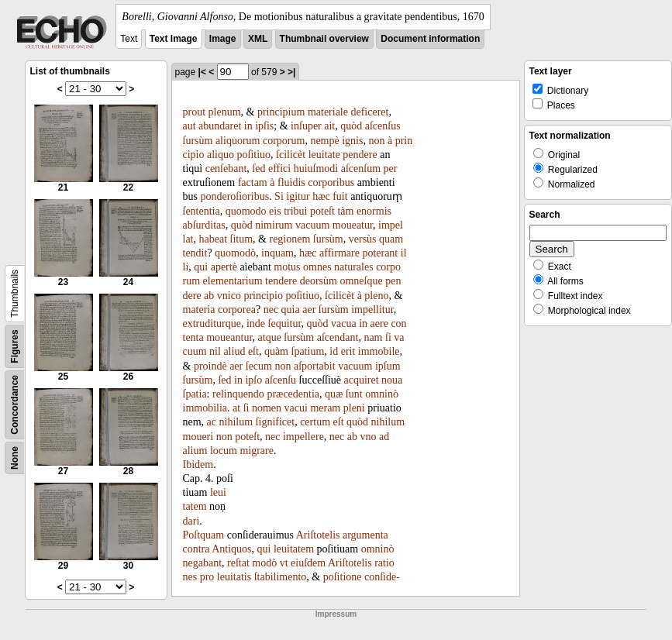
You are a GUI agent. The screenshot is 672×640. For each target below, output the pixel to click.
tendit (195, 253)
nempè (324, 141)
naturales (354, 267)
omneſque (361, 281)
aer (309, 310)
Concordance (15, 405)
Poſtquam (204, 535)
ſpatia (195, 394)
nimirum (274, 225)
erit (348, 351)
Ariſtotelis (318, 535)
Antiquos (231, 549)
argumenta (365, 535)
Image (223, 39)
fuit (340, 196)
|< (202, 72)
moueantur (229, 337)
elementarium (233, 281)
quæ (334, 394)
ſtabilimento (281, 577)
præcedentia (293, 394)
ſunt (354, 394)
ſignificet (276, 422)
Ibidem (198, 465)
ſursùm (198, 141)
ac (212, 422)
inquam (277, 253)
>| (291, 72)
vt (284, 563)
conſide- (382, 577)
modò (264, 563)
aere (379, 323)
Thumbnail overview (324, 39)
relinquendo (238, 394)
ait (329, 126)
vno (369, 437)
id (334, 351)
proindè (210, 366)
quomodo (246, 211)
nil (215, 351)
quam (391, 239)
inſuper (306, 126)
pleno (376, 296)
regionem (289, 239)
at (236, 408)
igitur (298, 196)
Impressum (336, 614)
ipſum (388, 366)
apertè (224, 267)
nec (271, 310)
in (248, 126)
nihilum (236, 422)
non (376, 141)
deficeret (369, 112)
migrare (257, 451)
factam (253, 182)
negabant (203, 563)
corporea (237, 310)
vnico (229, 296)
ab (209, 296)
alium (195, 451)
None (15, 458)
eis (275, 211)
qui (201, 267)
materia (199, 310)
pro (207, 577)
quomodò (235, 253)
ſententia (202, 211)
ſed (258, 169)
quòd (351, 126)
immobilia (205, 408)
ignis (352, 141)
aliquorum (238, 141)
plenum (225, 112)
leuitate (324, 155)
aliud (234, 351)
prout (195, 112)
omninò (382, 394)
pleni (354, 408)
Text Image (174, 39)
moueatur (353, 225)
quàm (276, 351)
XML (258, 39)
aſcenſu (281, 380)
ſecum (259, 366)
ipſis (264, 126)
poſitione (343, 577)
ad (384, 437)
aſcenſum (361, 169)
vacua (344, 323)
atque (270, 337)
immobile (379, 351)
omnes (317, 267)
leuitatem (294, 549)
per (391, 169)
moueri (198, 437)
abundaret (220, 126)
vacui (296, 408)
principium (281, 112)
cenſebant (226, 169)
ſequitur (285, 323)
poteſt (322, 211)
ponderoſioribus (234, 196)
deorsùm (319, 281)
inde (256, 323)
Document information (430, 39)
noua (392, 380)
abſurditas (204, 225)
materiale (328, 112)
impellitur (372, 310)
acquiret (362, 380)
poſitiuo (254, 155)
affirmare (339, 253)
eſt (253, 351)
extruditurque (212, 323)
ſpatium (308, 351)
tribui (295, 211)
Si (279, 196)
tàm (345, 211)
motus (287, 267)
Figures (15, 346)
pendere (360, 155)
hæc (321, 196)
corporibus (331, 182)
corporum (284, 141)
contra (196, 549)
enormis (374, 211)
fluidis (291, 182)
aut (190, 126)
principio (263, 296)
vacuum (312, 225)
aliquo (221, 155)
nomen (267, 408)
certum (315, 422)
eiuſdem (308, 563)
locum (224, 451)
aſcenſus (383, 126)
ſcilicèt (291, 155)
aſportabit (315, 366)
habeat (214, 239)
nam (373, 337)
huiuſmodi (316, 169)
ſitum (242, 239)
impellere (303, 437)
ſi (388, 337)
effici (279, 169)
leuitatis (234, 577)
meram (325, 408)
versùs (363, 239)
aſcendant (338, 337)
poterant (380, 253)
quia (291, 310)
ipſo (253, 380)
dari (191, 521)
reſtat (238, 563)
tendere (281, 281)
